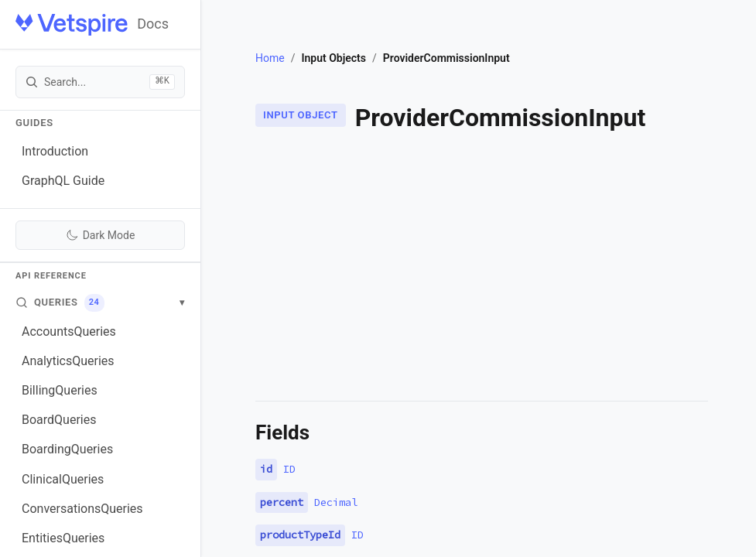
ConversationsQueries (82, 509)
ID (289, 469)
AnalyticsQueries (68, 361)
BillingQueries (60, 390)
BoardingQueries (67, 449)
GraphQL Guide (63, 181)
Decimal (336, 502)
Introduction (55, 151)
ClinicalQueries (63, 479)
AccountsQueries (69, 331)
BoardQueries (59, 420)
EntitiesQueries (63, 538)
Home (270, 58)
